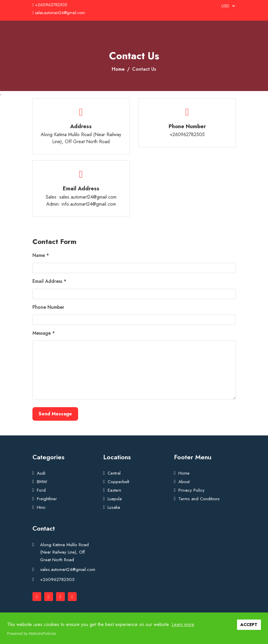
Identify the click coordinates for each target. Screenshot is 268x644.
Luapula (115, 499)
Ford (41, 490)
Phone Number (48, 307)
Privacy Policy (191, 490)
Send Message (55, 414)
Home (118, 69)
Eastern (114, 490)
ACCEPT (249, 625)
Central (114, 473)
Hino (41, 507)
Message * (44, 333)
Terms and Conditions (199, 499)
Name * (41, 255)
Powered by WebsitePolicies (32, 633)
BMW (42, 482)
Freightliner (47, 499)
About (184, 482)
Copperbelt (118, 482)
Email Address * (49, 281)
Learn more (183, 624)
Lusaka (114, 507)
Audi (41, 473)
